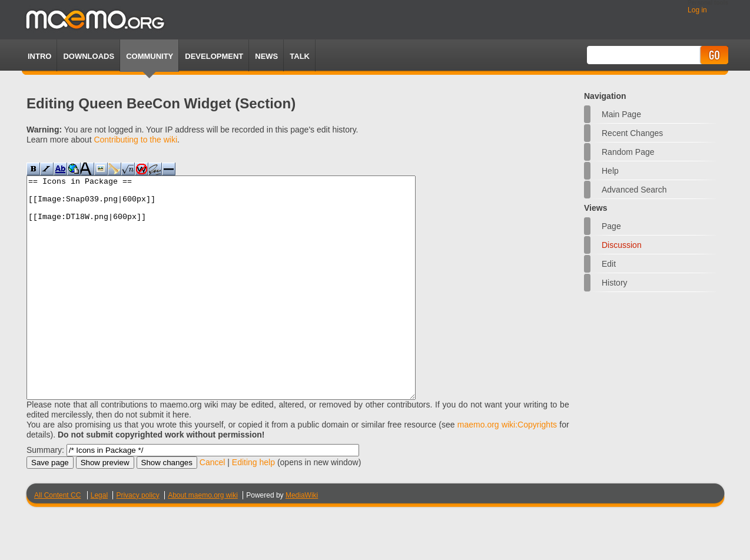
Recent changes (632, 133)
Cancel (213, 506)
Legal (99, 539)
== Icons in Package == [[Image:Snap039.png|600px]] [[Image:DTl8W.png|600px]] (245, 310)
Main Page (621, 114)
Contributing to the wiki (135, 140)
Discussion (622, 245)
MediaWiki (302, 539)
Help (610, 171)
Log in (697, 10)
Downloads (89, 56)
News (266, 56)
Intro (39, 56)
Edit (609, 264)
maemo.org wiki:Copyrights (507, 469)
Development (214, 56)
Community (150, 56)
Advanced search (634, 190)
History (615, 283)
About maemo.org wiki (203, 539)
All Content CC (57, 539)
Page (611, 226)
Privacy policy (137, 539)
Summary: (45, 494)
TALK (300, 56)
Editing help (253, 506)
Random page (628, 152)
